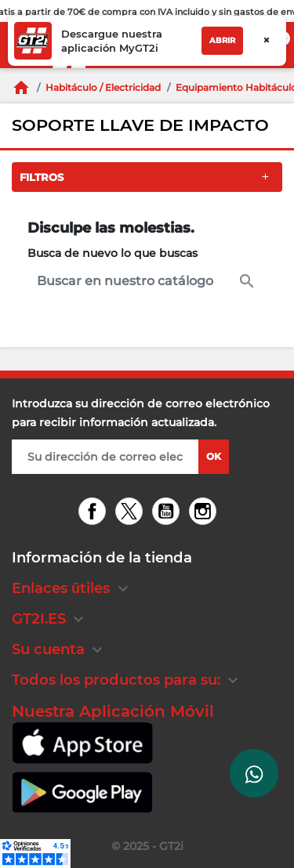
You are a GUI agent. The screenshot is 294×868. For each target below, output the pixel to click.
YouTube (168, 513)
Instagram (205, 513)
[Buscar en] (147, 281)
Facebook (94, 513)
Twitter (131, 513)
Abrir (222, 40)
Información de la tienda (102, 557)
